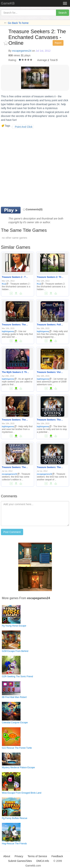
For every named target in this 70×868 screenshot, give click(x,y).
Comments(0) (33, 209)
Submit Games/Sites (20, 861)
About (7, 856)
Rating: (13, 60)
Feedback (57, 856)
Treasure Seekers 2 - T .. (15, 277)
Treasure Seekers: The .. (15, 325)
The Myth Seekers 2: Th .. (15, 372)
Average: (42, 60)
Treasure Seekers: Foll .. (50, 325)
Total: (53, 60)
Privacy (19, 856)
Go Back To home (18, 23)
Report (58, 43)
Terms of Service (37, 856)
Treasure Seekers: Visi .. (50, 372)
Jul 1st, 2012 (43, 51)
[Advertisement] (35, 167)
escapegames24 (22, 51)
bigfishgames (9, 331)
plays (28, 55)
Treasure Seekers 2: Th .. (50, 277)
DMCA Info (43, 861)
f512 (5, 284)
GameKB (8, 3)
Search (63, 13)
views (17, 55)
